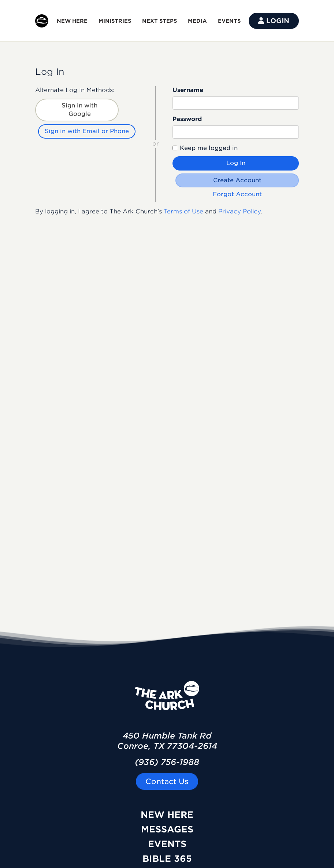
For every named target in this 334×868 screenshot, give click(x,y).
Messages (167, 829)
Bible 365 (167, 859)
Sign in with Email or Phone (87, 131)
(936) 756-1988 (167, 762)
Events (167, 844)
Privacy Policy (240, 211)
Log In (236, 163)
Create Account (237, 180)
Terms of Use (183, 211)
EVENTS (229, 21)
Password (187, 119)
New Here (167, 815)
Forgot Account (237, 194)
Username (188, 90)
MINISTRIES (115, 21)
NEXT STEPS (159, 21)
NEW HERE (72, 21)
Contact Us (167, 781)
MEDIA (197, 21)
